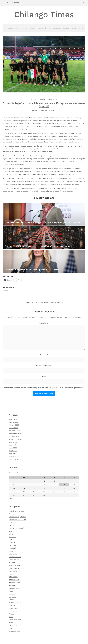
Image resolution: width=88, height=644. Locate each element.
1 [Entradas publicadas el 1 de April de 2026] (34, 481)
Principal (32, 28)
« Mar (11, 498)
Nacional (12, 594)
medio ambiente (15, 588)
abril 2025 (13, 454)
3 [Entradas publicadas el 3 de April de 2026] (54, 481)
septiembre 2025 (15, 439)
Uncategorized (14, 631)
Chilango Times (44, 15)
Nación (11, 591)
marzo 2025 (13, 456)
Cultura (12, 540)
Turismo (12, 628)
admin (41, 99)
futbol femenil (44, 302)
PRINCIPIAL (13, 611)
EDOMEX (12, 551)
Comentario (44, 323)
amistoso (34, 302)
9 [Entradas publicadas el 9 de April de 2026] (44, 485)
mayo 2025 (13, 451)
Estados (12, 562)
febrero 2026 (14, 425)
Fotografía (13, 571)
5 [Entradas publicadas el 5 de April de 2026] (74, 481)
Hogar (11, 574)
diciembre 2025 (15, 431)
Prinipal (12, 614)
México (53, 302)
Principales (13, 608)
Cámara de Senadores (17, 520)
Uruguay (60, 302)
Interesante (13, 577)
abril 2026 (13, 419)
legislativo (13, 585)
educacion (13, 554)
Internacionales (15, 583)
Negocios (12, 597)
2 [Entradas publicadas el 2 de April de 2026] (44, 481)
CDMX (11, 523)
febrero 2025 (14, 459)
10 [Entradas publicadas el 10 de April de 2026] (54, 485)
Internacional (14, 580)
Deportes (25, 28)
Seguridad (13, 622)
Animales (12, 514)
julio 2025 (13, 445)
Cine (10, 531)
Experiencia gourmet (17, 568)
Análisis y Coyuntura (16, 511)
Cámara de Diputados (17, 517)
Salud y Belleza (15, 620)
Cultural (12, 542)
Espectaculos (14, 560)
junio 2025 (13, 448)
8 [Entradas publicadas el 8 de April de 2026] (34, 485)
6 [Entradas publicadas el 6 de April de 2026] (14, 485)
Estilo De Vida (14, 565)
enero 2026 (13, 428)
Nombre (44, 355)
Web (44, 377)
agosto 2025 (14, 442)
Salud (11, 617)
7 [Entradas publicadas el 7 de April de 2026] (24, 485)
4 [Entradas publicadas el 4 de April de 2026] (64, 481)
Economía (13, 548)
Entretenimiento (15, 557)
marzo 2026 (14, 422)
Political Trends (15, 602)
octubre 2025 (14, 436)
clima (11, 534)
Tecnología (13, 625)
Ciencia (12, 525)
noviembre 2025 (15, 434)
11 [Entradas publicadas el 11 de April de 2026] (64, 485)
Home (17, 28)
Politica (12, 600)
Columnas (13, 537)
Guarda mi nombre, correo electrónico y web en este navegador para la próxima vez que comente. (45, 388)
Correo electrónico (44, 366)
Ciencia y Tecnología (17, 528)
